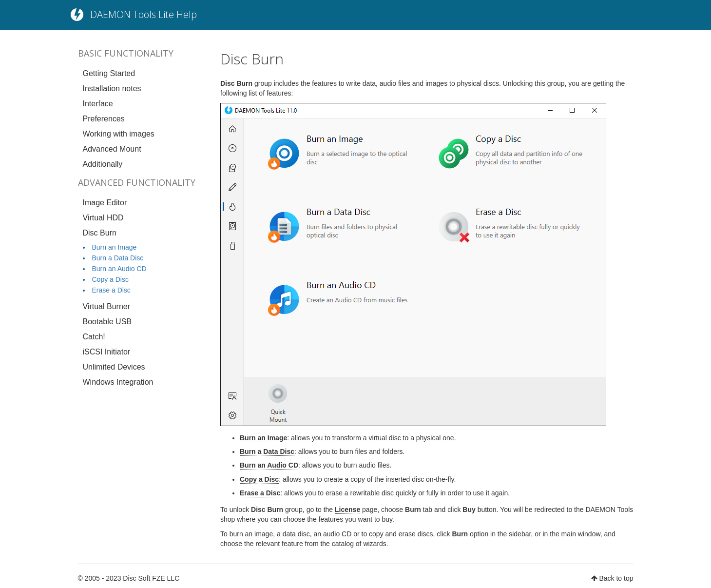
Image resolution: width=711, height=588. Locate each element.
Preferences (104, 119)
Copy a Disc (110, 279)
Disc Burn (100, 233)
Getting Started (109, 73)
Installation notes (112, 88)
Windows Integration (118, 382)
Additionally (103, 164)
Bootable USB (107, 322)
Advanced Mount (112, 149)
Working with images (119, 134)
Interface (98, 104)
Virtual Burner (107, 306)
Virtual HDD (103, 218)
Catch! (94, 337)
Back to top (616, 578)
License (347, 510)
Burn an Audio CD (119, 269)
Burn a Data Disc (118, 258)
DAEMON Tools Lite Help (144, 14)
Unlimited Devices (114, 367)
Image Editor (105, 203)
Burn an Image (115, 247)
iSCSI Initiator (107, 352)
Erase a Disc (111, 290)
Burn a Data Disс (267, 451)
